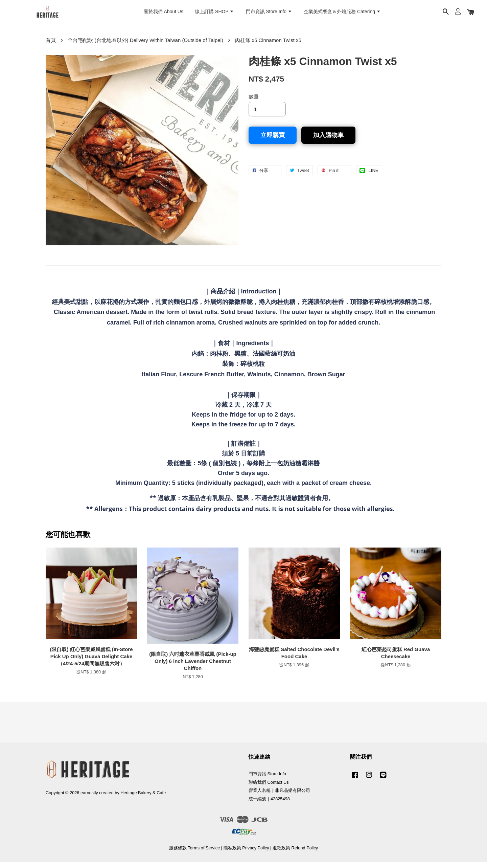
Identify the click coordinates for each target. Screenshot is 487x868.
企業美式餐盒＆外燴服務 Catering (342, 14)
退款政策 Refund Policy (295, 854)
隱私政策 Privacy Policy (246, 854)
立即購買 (273, 141)
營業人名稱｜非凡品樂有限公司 (279, 796)
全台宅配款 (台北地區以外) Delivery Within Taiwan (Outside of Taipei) (145, 46)
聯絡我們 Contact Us (269, 788)
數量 (254, 103)
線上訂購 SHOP (214, 14)
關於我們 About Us (164, 14)
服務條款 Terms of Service (194, 854)
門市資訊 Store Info (269, 14)
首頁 (51, 46)
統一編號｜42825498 (269, 805)
